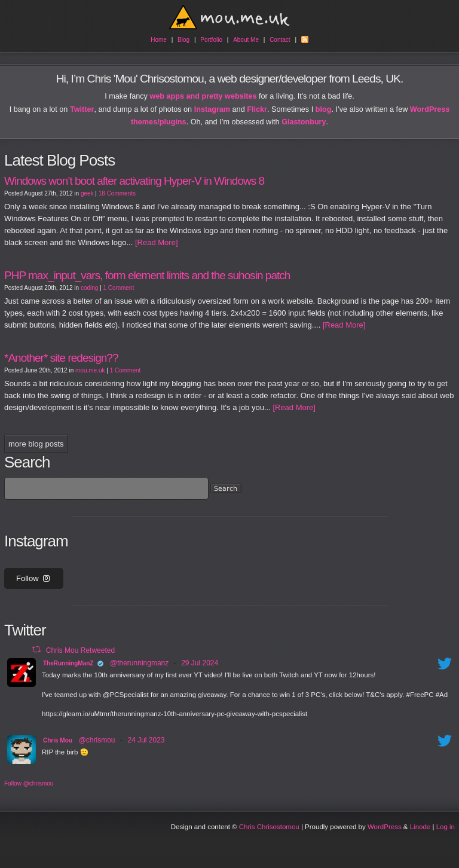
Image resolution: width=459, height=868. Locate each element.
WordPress (385, 827)
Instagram (212, 109)
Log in (446, 827)
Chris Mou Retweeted (80, 650)
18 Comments (117, 193)
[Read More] (155, 242)
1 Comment (119, 288)
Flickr (257, 109)
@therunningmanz (139, 663)
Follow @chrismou (29, 783)
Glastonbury (304, 122)
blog (324, 109)
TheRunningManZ (68, 663)
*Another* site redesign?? (61, 358)
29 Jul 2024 (200, 663)
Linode (420, 827)
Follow (34, 578)
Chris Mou (58, 740)
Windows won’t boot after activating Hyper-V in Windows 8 (134, 181)
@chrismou (97, 740)
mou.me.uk (90, 370)
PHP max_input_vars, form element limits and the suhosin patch (147, 275)
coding (89, 288)
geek (87, 193)
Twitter (82, 109)
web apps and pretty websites (203, 96)
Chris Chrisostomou (269, 827)
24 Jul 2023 (146, 740)
